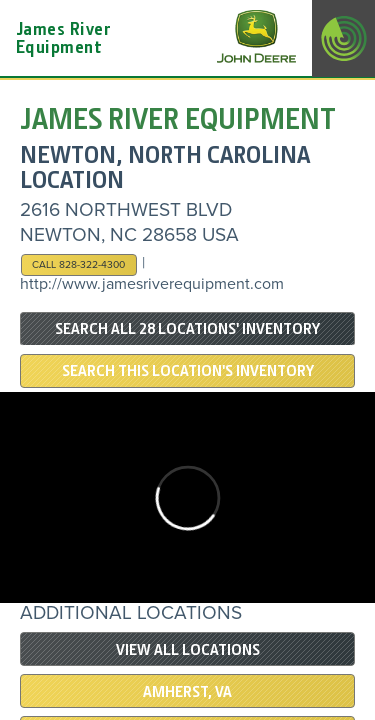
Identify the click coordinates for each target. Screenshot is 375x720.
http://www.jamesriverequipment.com (152, 284)
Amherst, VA (187, 692)
